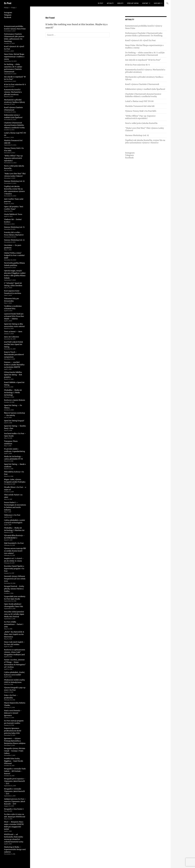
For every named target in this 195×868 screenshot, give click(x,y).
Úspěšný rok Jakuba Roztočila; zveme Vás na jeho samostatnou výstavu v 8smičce (145, 141)
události (120, 3)
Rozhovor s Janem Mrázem (15, 400)
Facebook (129, 158)
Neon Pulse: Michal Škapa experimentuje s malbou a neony (14, 57)
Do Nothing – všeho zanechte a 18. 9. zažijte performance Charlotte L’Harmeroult (145, 54)
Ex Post (8, 3)
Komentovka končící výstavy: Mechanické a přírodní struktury (13, 92)
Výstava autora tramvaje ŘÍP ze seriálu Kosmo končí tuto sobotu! (15, 551)
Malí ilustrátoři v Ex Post (14, 543)
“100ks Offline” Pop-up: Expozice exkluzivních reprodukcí (140, 117)
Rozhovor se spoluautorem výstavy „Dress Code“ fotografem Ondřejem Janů (15, 652)
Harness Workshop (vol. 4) (14, 240)
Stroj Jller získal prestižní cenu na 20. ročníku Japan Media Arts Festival (14, 614)
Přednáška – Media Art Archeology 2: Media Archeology (13, 392)
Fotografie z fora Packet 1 (14, 809)
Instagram (130, 153)
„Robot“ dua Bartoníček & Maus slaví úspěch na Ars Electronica (14, 634)
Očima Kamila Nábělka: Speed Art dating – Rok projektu (13, 375)
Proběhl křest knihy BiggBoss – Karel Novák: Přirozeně (14, 761)
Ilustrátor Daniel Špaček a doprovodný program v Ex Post (14, 569)
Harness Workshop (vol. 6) (137, 135)
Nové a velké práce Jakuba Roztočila (141, 123)
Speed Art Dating (133, 3)
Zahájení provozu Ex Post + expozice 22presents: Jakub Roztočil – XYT (15, 801)
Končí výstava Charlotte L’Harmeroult (142, 84)
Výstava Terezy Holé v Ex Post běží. (141, 111)
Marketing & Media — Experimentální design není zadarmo (15, 849)
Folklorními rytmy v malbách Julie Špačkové (145, 89)
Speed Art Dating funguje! (14, 421)
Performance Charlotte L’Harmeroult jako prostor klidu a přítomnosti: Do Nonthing (144, 34)
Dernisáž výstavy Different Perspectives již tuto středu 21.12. (15, 579)
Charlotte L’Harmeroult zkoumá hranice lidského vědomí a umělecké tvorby (143, 95)
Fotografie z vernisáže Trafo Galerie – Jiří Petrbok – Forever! (15, 771)
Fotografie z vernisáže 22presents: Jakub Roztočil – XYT (14, 791)
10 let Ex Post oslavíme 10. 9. (138, 65)
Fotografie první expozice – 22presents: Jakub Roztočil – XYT (15, 781)
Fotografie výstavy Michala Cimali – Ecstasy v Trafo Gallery (15, 751)
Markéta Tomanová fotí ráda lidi (140, 106)
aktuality (110, 3)
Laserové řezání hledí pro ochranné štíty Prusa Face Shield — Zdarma (14, 316)
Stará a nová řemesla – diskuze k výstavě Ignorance (13, 713)
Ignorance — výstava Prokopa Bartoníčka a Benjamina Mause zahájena (15, 741)
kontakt (145, 3)
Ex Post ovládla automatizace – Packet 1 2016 (14, 624)
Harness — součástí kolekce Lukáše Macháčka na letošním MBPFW (14, 365)
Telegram (129, 155)
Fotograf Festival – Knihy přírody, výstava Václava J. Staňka (14, 589)
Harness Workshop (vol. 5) (14, 227)
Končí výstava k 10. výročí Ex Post (140, 40)
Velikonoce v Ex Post (12, 515)
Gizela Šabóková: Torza (13, 214)
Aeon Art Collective (12, 337)
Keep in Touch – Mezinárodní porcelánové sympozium (14, 354)
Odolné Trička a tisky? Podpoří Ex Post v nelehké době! (14, 255)
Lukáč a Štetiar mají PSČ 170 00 (139, 101)
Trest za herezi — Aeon (13, 332)
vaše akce (157, 3)
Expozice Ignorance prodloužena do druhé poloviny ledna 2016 (13, 731)
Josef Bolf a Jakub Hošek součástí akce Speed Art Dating (14, 344)
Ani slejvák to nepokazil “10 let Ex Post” (143, 60)
